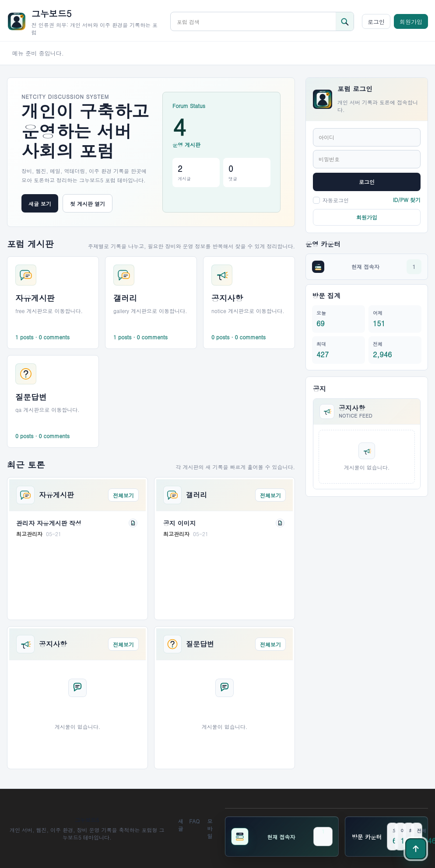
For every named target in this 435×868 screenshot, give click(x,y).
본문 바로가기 (0, 0)
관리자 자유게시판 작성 (49, 523)
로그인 (376, 22)
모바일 (210, 828)
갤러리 (196, 495)
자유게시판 (56, 495)
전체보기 (123, 495)
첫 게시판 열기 (88, 204)
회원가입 (411, 22)
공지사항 (53, 644)
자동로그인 (331, 200)
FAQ (194, 821)
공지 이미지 (180, 523)
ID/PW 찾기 (407, 200)
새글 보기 (40, 204)
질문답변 (200, 644)
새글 (181, 825)
